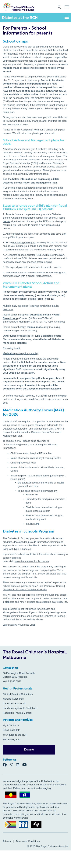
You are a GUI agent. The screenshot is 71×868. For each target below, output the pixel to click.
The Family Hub (12, 740)
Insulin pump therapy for (16, 315)
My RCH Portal (11, 725)
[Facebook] (6, 765)
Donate (29, 749)
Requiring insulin (12, 348)
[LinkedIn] (19, 765)
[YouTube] (26, 765)
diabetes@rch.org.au (24, 243)
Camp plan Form (30, 130)
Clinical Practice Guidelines (18, 694)
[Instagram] (13, 765)
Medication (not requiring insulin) (21, 353)
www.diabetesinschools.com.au (32, 561)
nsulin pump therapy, (15, 327)
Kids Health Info (12, 730)
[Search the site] (59, 7)
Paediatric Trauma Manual (17, 713)
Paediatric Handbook (14, 703)
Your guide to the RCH (15, 735)
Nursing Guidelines (13, 699)
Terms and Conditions (28, 841)
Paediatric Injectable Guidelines (20, 708)
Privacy (7, 841)
